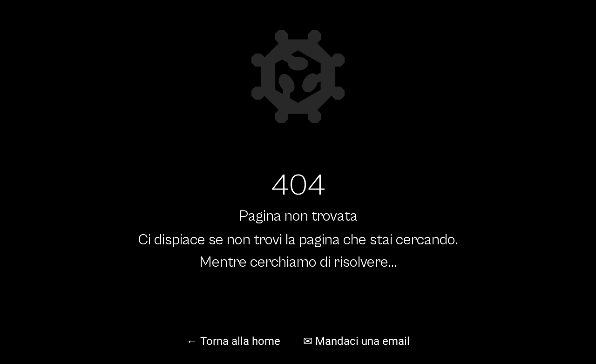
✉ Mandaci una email (356, 341)
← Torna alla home (233, 341)
